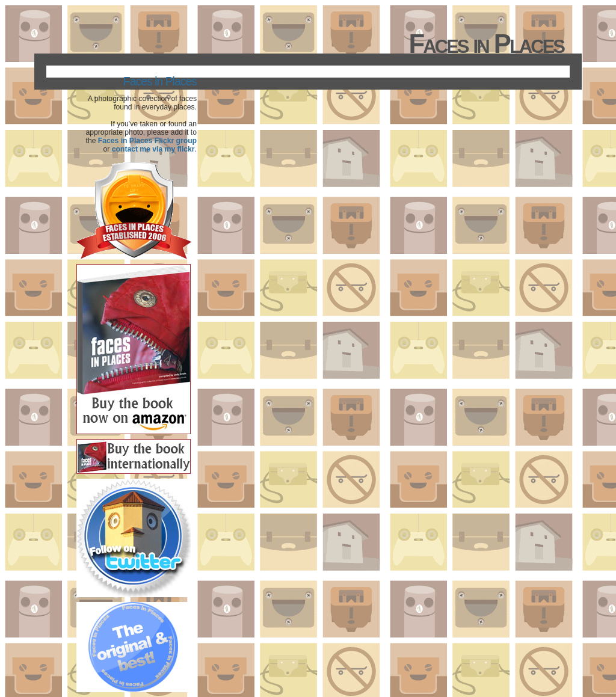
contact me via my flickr (153, 149)
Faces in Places (160, 81)
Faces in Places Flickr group (147, 141)
